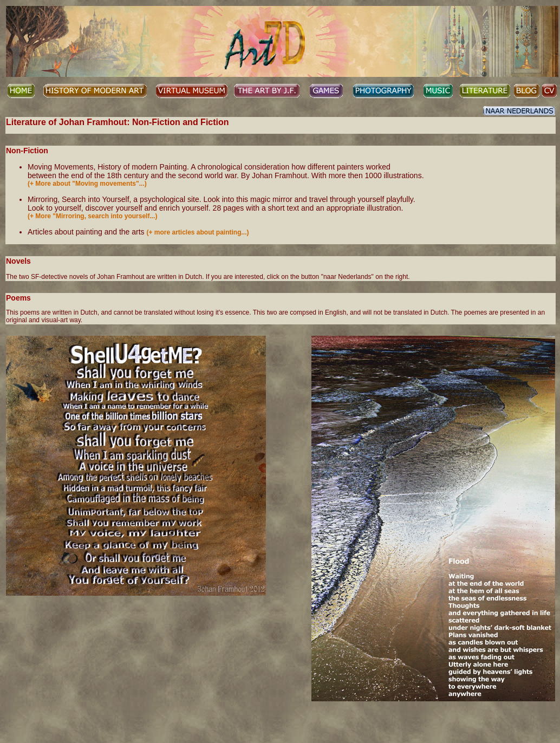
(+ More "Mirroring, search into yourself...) (92, 216)
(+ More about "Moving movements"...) (87, 184)
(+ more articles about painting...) (197, 232)
